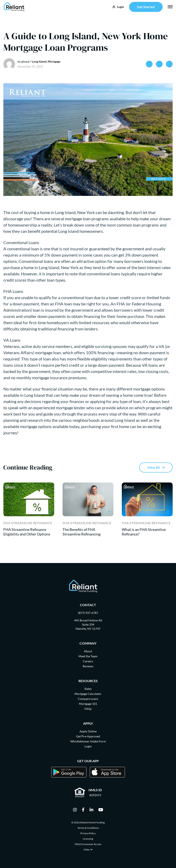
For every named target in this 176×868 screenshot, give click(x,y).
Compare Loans (88, 699)
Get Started (146, 7)
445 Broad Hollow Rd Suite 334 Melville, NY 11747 (88, 624)
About (88, 651)
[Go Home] (14, 7)
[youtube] (101, 810)
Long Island (39, 61)
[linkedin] (91, 810)
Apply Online (88, 731)
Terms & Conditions (88, 828)
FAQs (88, 709)
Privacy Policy (88, 833)
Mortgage (54, 61)
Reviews (88, 666)
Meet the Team (88, 656)
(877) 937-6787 (88, 613)
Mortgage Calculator (88, 694)
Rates (88, 689)
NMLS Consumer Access (88, 844)
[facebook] (83, 810)
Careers (88, 661)
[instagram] (75, 810)
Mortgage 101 (88, 704)
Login (88, 746)
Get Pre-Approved (88, 736)
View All (154, 467)
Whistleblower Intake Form (88, 741)
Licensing (88, 839)
